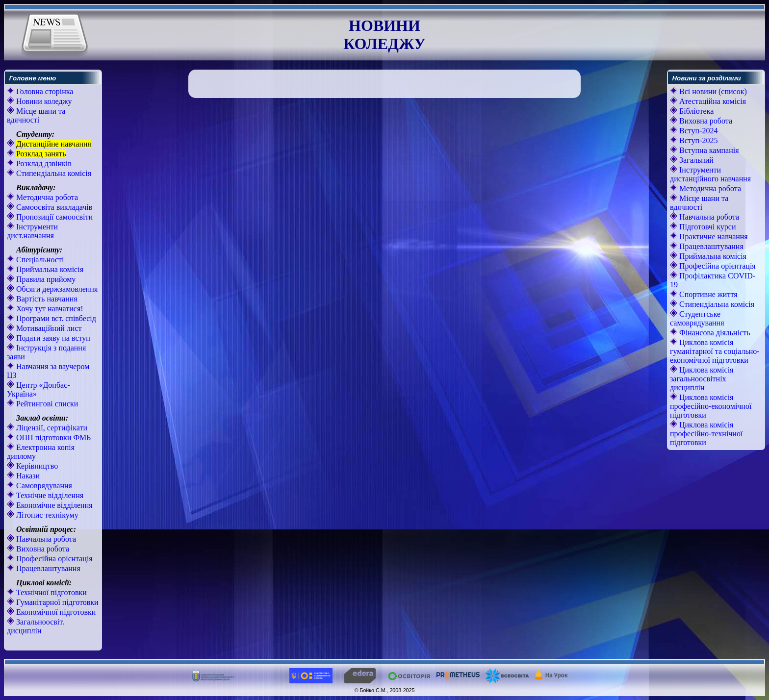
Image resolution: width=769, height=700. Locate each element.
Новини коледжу (43, 101)
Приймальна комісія (49, 269)
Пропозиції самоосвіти (53, 217)
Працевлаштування (47, 568)
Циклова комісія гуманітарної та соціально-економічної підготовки (715, 351)
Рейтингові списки (46, 404)
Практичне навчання (713, 237)
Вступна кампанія (708, 150)
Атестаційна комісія (712, 101)
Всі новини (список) (712, 91)
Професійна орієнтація (53, 559)
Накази (27, 476)
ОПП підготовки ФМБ (53, 437)
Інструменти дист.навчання (32, 231)
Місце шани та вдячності (36, 115)
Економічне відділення (53, 505)
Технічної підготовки (51, 592)
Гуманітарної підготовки (56, 602)
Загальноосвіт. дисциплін (36, 626)
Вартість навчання (46, 299)
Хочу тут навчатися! (49, 309)
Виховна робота (42, 549)
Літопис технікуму (46, 515)
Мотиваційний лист (48, 328)
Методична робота (46, 197)
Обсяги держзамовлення (56, 289)
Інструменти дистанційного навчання (710, 174)
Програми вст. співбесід (55, 318)
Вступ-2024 (697, 131)
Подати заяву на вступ (52, 338)
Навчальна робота (45, 539)
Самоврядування (43, 486)
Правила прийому (45, 279)
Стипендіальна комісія (53, 173)
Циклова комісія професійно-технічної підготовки (706, 434)
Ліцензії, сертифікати (51, 428)
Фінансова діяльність (714, 333)
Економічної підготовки (55, 612)
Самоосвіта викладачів (53, 207)
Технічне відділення (49, 495)
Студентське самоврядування (697, 318)
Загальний (695, 160)
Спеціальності (39, 260)
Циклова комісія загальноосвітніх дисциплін (702, 379)
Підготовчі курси (707, 227)
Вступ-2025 (697, 140)
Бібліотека (695, 111)
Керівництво (36, 466)
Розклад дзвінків (43, 163)
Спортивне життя (707, 294)
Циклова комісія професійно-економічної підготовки (711, 406)
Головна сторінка (44, 91)
